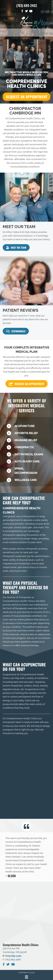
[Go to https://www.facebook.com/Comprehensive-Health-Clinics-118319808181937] (22, 12)
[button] (27, 97)
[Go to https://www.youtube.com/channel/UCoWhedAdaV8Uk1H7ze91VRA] (31, 12)
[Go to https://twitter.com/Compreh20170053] (27, 12)
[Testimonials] (27, 857)
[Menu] (27, 976)
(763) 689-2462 (27, 5)
